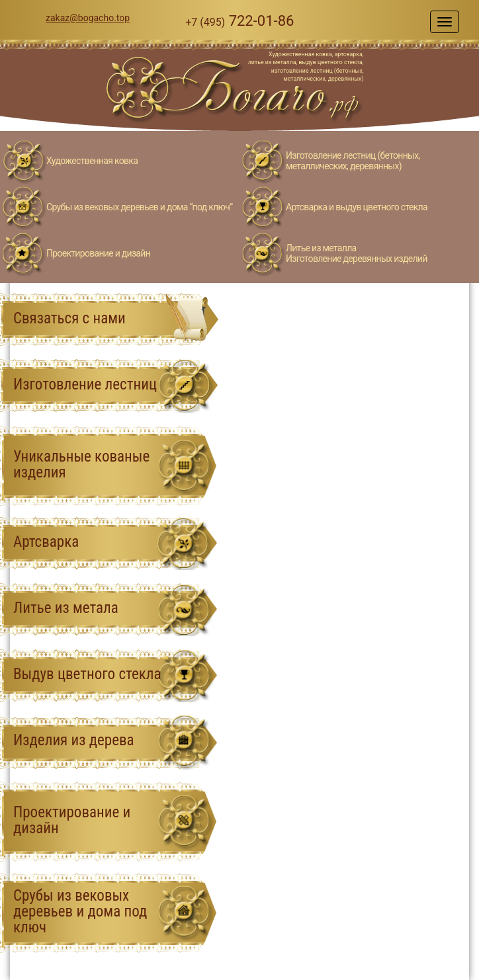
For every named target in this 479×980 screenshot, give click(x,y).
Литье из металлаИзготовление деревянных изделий (357, 253)
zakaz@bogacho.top (88, 18)
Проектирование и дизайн (98, 253)
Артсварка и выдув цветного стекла (357, 207)
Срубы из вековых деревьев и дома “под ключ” (139, 207)
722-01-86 (239, 21)
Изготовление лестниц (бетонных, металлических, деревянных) (353, 161)
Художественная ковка (92, 161)
